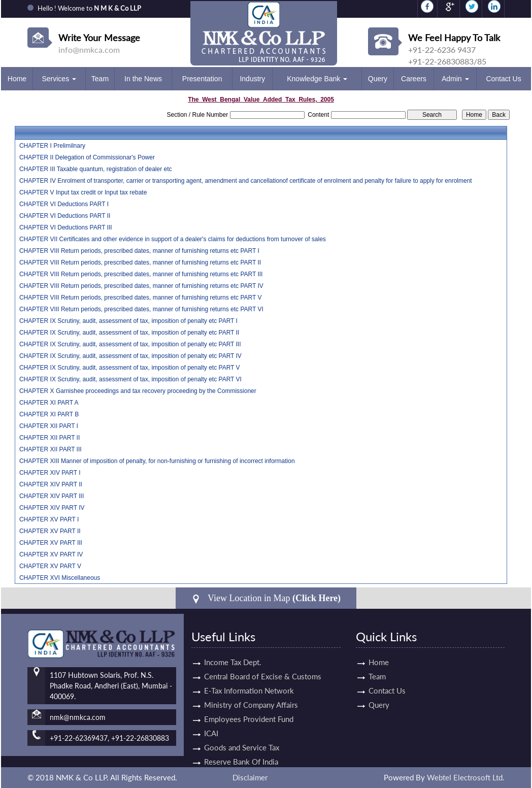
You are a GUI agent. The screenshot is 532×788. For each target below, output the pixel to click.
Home (17, 79)
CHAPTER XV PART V (50, 566)
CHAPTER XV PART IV (51, 554)
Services (59, 79)
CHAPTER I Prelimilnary (52, 146)
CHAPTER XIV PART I (50, 473)
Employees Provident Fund (249, 710)
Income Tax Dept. (233, 653)
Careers (414, 79)
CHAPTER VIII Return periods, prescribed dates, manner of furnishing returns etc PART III (141, 274)
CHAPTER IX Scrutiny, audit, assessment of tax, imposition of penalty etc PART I (128, 321)
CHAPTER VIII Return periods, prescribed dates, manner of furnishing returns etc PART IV (141, 286)
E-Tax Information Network (249, 681)
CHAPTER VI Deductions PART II (65, 216)
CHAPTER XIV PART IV (52, 508)
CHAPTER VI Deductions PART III (66, 227)
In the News (143, 79)
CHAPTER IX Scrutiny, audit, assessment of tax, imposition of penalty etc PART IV (130, 356)
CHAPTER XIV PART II (51, 484)
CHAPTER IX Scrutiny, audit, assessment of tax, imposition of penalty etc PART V (130, 368)
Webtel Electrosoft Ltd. (466, 777)
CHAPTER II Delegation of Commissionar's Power (87, 157)
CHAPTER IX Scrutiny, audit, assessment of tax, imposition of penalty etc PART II (129, 333)
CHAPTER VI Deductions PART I (64, 204)
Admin (455, 79)
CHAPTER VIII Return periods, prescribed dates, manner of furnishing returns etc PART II (140, 262)
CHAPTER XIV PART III (52, 496)
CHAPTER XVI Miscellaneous (60, 578)
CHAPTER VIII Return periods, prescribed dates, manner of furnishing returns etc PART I (139, 251)
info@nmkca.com (89, 50)
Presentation (202, 79)
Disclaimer (250, 777)
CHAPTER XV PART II (50, 531)
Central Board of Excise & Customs (263, 667)
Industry (252, 79)
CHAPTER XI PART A (49, 403)
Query (378, 79)
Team (100, 79)
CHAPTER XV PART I (49, 519)
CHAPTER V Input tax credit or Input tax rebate (83, 192)
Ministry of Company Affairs (251, 696)
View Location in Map (266, 598)
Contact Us (503, 79)
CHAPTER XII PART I (49, 426)
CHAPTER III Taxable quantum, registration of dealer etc (96, 169)
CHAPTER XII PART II (49, 438)
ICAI (211, 724)
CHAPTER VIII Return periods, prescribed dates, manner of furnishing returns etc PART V (141, 298)
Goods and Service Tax (242, 738)
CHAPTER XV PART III (51, 543)
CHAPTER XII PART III (51, 449)
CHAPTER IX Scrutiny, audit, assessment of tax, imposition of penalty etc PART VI (130, 379)
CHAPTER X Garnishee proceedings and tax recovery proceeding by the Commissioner (138, 391)
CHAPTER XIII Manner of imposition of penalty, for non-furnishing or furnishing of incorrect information (157, 461)
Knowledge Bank (317, 79)
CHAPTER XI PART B (49, 414)
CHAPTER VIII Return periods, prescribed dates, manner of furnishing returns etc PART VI (141, 309)
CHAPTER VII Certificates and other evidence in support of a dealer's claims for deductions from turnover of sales (173, 239)
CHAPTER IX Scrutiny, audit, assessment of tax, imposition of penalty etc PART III (130, 344)
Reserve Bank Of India (241, 752)
